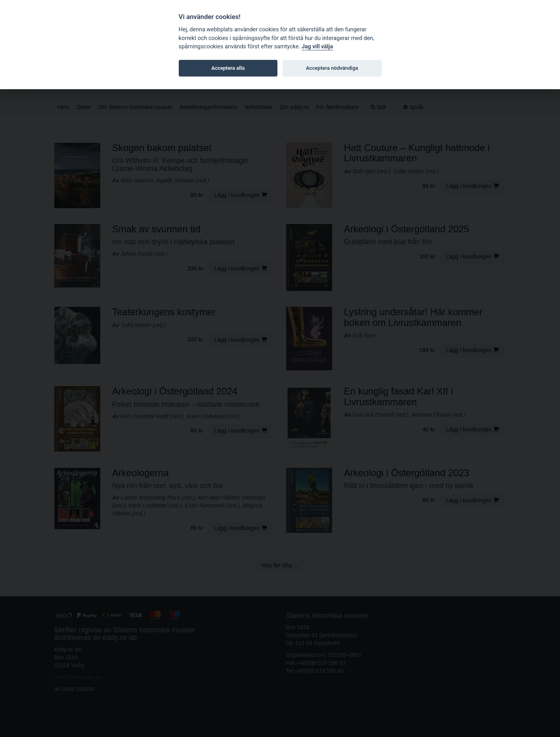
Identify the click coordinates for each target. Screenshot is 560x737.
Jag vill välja (317, 47)
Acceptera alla (228, 68)
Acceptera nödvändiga (332, 68)
